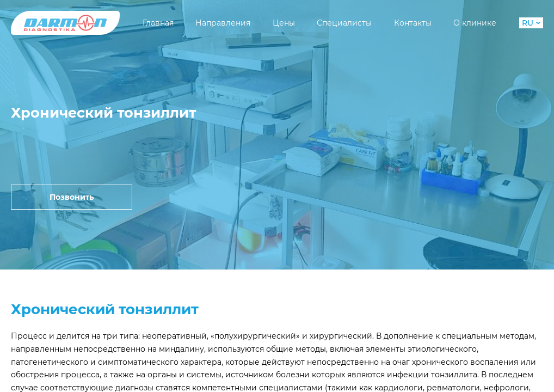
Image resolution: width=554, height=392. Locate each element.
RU (531, 23)
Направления (223, 23)
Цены (284, 23)
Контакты (413, 23)
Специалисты (344, 23)
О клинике (475, 23)
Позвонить (72, 197)
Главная (158, 23)
